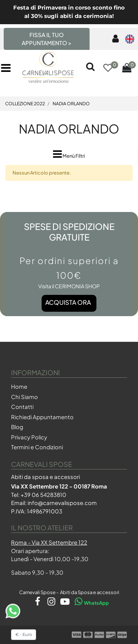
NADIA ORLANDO (69, 129)
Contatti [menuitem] (22, 407)
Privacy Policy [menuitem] (29, 437)
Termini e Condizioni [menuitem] (37, 447)
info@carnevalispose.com (62, 503)
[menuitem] (114, 39)
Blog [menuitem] (17, 427)
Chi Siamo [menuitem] (24, 397)
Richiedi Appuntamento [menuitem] (42, 417)
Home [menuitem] (19, 386)
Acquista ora (68, 302)
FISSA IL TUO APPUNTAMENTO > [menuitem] (47, 39)
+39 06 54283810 (43, 495)
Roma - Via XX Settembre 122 (49, 542)
